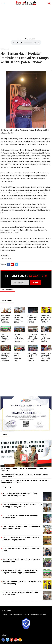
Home (2, 49)
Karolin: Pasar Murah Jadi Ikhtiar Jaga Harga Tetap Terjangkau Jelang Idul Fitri (46, 359)
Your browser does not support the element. (26, 43)
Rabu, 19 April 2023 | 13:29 (7, 67)
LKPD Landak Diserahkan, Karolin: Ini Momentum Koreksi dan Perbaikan (5, 320)
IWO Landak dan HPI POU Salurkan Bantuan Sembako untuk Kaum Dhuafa (32, 359)
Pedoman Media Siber (38, 615)
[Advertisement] (26, 22)
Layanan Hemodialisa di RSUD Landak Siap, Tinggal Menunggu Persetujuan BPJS (19, 322)
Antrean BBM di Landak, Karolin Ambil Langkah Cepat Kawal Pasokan (5, 358)
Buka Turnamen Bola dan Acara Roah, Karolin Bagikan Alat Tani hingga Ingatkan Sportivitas (5, 342)
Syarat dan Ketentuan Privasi (19, 615)
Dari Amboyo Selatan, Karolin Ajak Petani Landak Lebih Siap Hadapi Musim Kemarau (19, 340)
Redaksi (4, 615)
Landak (7, 49)
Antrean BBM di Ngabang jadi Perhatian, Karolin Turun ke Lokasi (33, 338)
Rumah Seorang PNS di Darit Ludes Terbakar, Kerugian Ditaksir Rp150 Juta (33, 321)
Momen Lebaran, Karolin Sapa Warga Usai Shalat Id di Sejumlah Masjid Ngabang (45, 341)
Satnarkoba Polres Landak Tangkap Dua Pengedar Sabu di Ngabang (46, 320)
